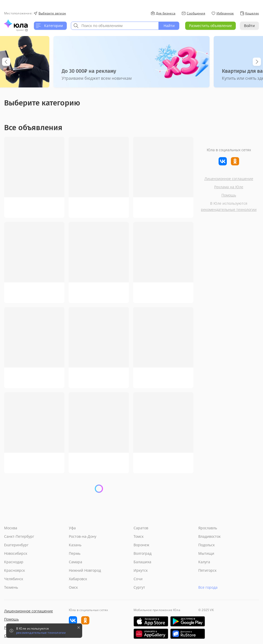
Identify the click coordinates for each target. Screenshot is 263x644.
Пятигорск (207, 570)
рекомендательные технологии (229, 209)
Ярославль (208, 528)
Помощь (229, 195)
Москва (11, 528)
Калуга (204, 562)
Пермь (75, 553)
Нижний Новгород (85, 570)
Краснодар (14, 562)
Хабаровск (78, 579)
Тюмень (11, 587)
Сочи (138, 579)
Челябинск (14, 579)
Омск (73, 587)
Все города (208, 587)
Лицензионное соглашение (229, 179)
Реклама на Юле (229, 187)
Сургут (139, 587)
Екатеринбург (16, 545)
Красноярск (15, 570)
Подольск (206, 545)
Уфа (72, 528)
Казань (75, 545)
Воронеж (141, 545)
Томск (139, 536)
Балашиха (142, 562)
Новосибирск (16, 553)
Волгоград (143, 553)
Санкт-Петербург (19, 536)
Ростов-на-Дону (83, 536)
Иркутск (141, 570)
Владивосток (209, 536)
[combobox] (115, 26)
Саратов (141, 528)
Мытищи (206, 553)
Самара (76, 562)
